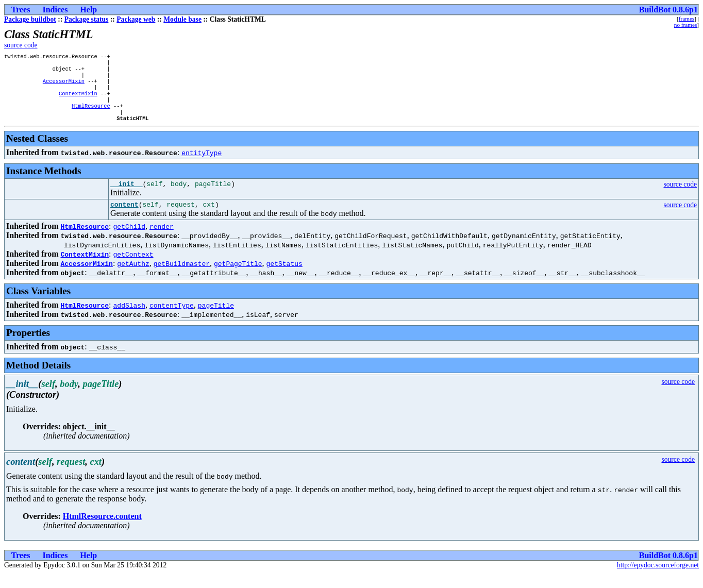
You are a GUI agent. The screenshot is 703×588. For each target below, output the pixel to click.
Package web (136, 19)
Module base (182, 19)
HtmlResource (91, 115)
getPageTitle (238, 278)
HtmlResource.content (102, 531)
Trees (21, 10)
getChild (129, 241)
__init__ (126, 196)
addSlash (129, 320)
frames (687, 19)
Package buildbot (30, 19)
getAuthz (133, 278)
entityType (202, 164)
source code (21, 45)
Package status (87, 19)
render (162, 241)
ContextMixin (78, 100)
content (124, 219)
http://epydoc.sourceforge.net (658, 579)
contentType (172, 320)
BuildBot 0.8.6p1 (668, 10)
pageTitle (216, 320)
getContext (133, 268)
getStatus (284, 278)
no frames (685, 25)
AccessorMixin (64, 86)
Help (88, 10)
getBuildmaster (182, 278)
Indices (55, 10)
